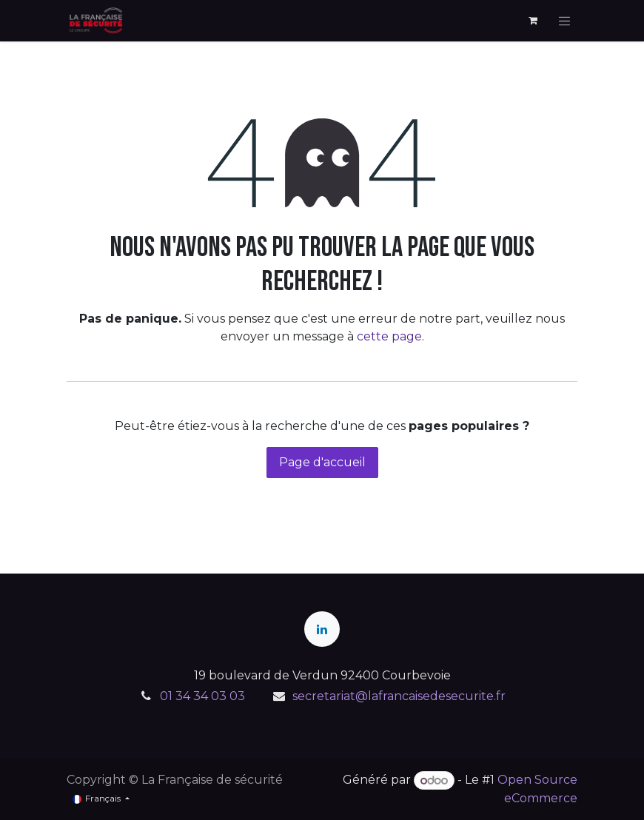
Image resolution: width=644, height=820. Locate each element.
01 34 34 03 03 (202, 696)
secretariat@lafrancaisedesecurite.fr (399, 696)
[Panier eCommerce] (533, 21)
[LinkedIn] (322, 629)
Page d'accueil (322, 462)
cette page (389, 336)
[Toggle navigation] (565, 21)
